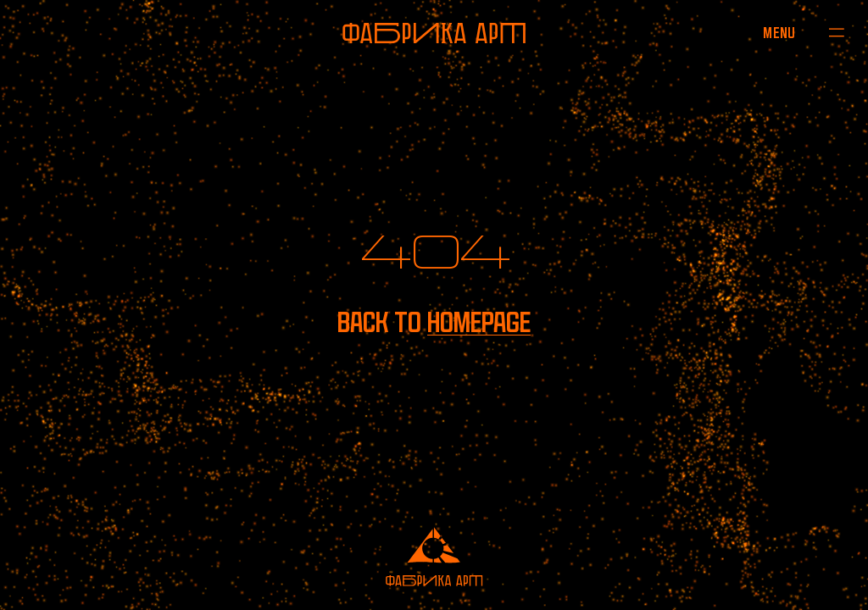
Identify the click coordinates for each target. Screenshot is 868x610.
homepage (479, 322)
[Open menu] (779, 32)
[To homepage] (434, 33)
